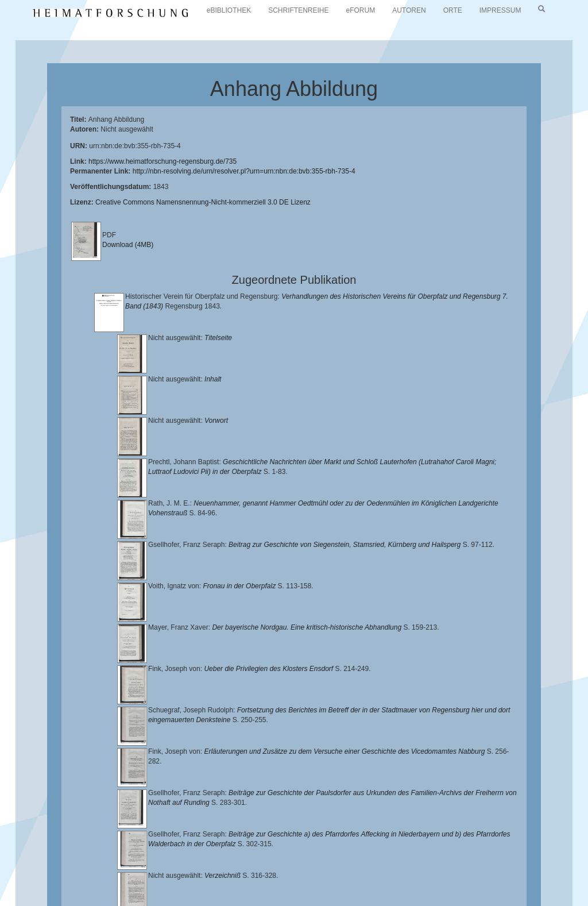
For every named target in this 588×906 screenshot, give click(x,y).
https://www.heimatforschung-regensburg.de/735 (163, 161)
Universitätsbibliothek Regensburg (329, 854)
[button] (3, 902)
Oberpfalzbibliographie (95, 881)
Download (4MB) (128, 245)
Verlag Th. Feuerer (245, 872)
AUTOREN (409, 10)
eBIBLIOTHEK (229, 10)
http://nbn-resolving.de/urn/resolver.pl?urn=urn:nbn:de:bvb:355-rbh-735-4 (244, 171)
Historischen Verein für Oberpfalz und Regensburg (281, 863)
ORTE (453, 10)
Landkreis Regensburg (411, 863)
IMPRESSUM (500, 10)
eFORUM (361, 10)
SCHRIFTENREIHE (298, 10)
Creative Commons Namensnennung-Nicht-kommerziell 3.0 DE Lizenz (203, 202)
